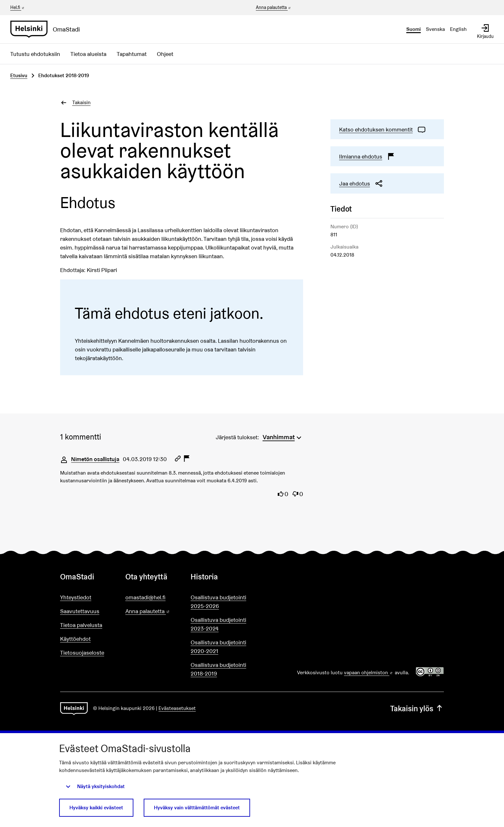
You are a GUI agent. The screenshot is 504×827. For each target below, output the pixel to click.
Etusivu (19, 75)
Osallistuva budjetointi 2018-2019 (218, 669)
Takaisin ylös (417, 709)
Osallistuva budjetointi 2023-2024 (218, 624)
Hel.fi (18, 7)
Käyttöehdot (75, 639)
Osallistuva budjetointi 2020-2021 (218, 647)
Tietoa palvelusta (81, 625)
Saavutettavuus (80, 611)
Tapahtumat (132, 54)
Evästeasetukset (177, 708)
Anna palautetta (274, 8)
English (458, 29)
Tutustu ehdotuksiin (35, 54)
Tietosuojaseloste (82, 653)
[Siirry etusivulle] (48, 29)
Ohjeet (165, 54)
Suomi (414, 29)
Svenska (435, 29)
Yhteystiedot (76, 597)
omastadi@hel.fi (145, 597)
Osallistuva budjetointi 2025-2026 (218, 602)
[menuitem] (283, 436)
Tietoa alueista (88, 54)
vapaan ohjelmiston (369, 673)
